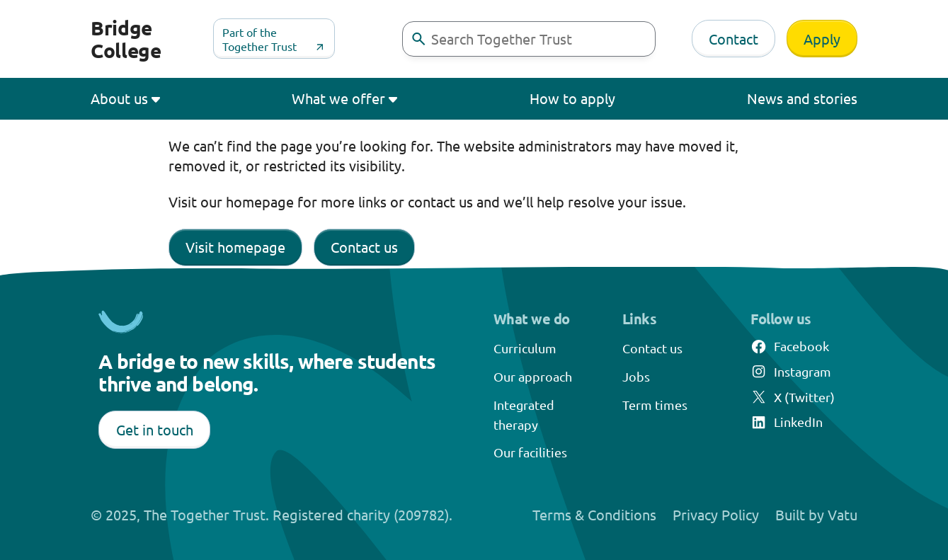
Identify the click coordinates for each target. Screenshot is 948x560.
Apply (822, 39)
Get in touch (155, 429)
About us (119, 98)
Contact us (364, 247)
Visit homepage (235, 247)
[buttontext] (418, 39)
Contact (733, 39)
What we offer (338, 98)
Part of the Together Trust (260, 39)
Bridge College (126, 39)
